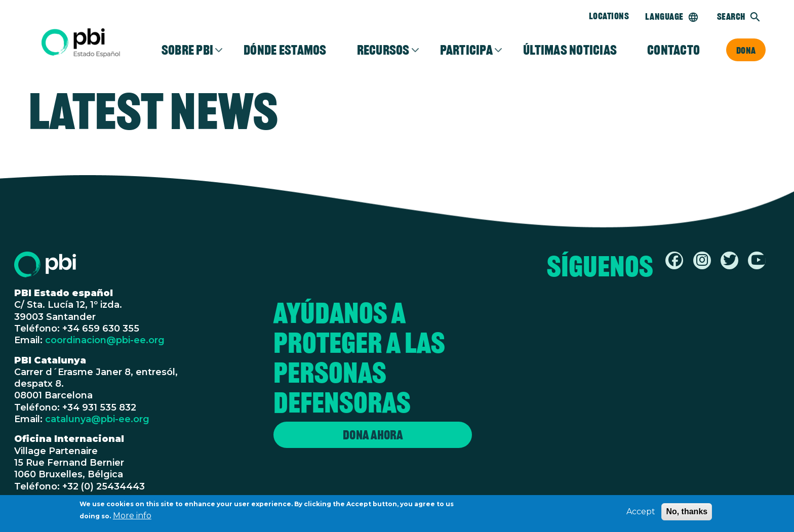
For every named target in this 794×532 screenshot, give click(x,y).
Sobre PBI (187, 50)
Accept (641, 513)
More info (132, 517)
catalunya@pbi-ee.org (97, 419)
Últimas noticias (570, 50)
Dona (746, 50)
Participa (466, 50)
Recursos (383, 50)
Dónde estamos (285, 50)
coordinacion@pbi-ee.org (105, 340)
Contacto (673, 50)
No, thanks (687, 513)
